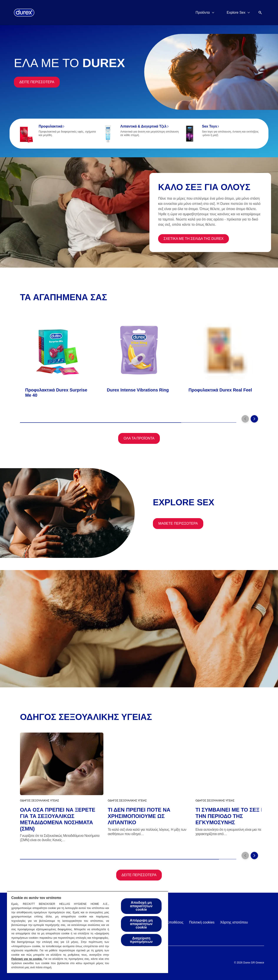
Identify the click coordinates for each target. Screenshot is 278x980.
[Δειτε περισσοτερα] (37, 82)
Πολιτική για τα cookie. (27, 959)
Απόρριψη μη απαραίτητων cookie (141, 924)
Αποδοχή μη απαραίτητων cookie (141, 906)
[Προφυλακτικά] (57, 134)
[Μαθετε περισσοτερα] (178, 524)
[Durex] (24, 13)
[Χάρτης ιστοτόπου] (234, 922)
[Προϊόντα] (203, 13)
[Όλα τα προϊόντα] (139, 438)
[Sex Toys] (221, 134)
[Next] (254, 419)
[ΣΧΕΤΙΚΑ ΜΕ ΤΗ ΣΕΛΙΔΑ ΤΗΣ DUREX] (194, 239)
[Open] (260, 13)
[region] (88, 932)
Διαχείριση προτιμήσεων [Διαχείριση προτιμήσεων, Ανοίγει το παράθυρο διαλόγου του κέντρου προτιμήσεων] (141, 940)
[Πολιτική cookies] (202, 922)
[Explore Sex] (236, 13)
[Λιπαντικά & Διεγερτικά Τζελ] (139, 134)
